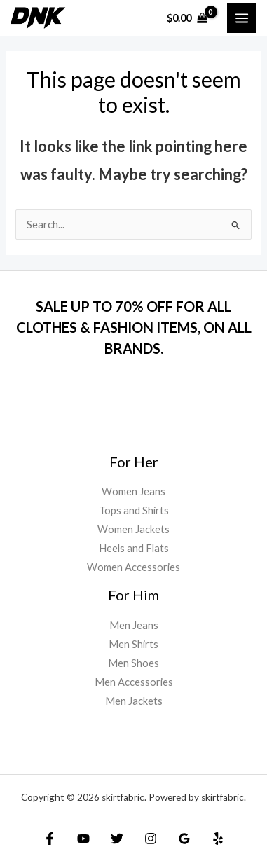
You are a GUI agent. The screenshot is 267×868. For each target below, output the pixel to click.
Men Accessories (134, 682)
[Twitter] (117, 839)
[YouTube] (83, 839)
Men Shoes (133, 663)
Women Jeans (133, 491)
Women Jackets (133, 529)
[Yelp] (218, 839)
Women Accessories (133, 567)
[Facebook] (50, 839)
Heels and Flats (134, 548)
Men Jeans (134, 625)
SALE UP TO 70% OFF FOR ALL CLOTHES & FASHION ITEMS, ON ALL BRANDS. (134, 327)
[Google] (184, 839)
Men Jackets (134, 701)
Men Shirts (133, 644)
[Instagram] (151, 839)
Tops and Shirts (134, 510)
